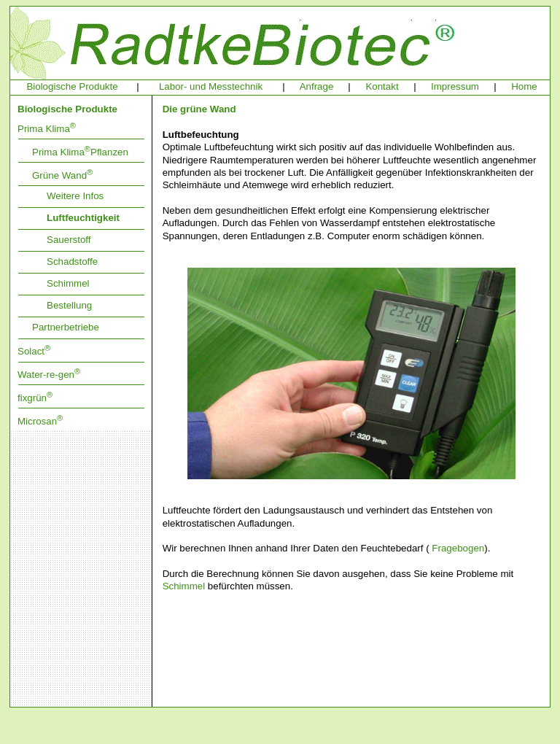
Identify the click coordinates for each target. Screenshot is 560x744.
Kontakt (382, 86)
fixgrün (35, 398)
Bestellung (69, 305)
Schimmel (68, 283)
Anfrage (317, 86)
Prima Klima (47, 129)
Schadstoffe (72, 261)
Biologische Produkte (72, 86)
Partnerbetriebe (66, 327)
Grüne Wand (62, 175)
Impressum (455, 86)
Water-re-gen (49, 375)
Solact (34, 351)
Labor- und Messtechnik (211, 86)
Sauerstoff (69, 240)
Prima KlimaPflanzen (80, 152)
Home (524, 86)
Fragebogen (458, 548)
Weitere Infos (75, 196)
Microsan (40, 421)
